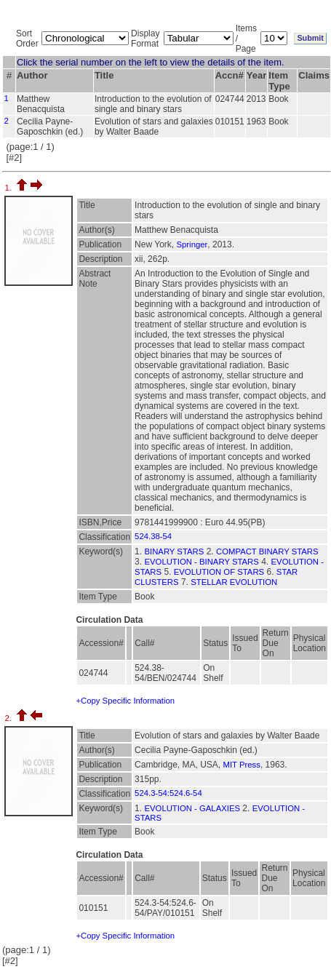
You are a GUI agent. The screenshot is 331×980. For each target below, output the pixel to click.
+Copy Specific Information (125, 701)
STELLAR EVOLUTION (234, 582)
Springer (192, 244)
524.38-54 (153, 536)
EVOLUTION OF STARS (219, 572)
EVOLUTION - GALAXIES (192, 808)
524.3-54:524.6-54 (168, 793)
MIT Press (241, 765)
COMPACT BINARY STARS (267, 551)
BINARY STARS (174, 551)
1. (9, 188)
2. (9, 718)
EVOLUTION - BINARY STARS (201, 562)
